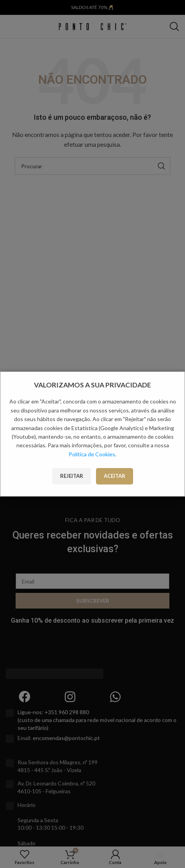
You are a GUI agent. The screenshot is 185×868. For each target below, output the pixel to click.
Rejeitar (72, 476)
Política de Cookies (92, 454)
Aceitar (115, 476)
